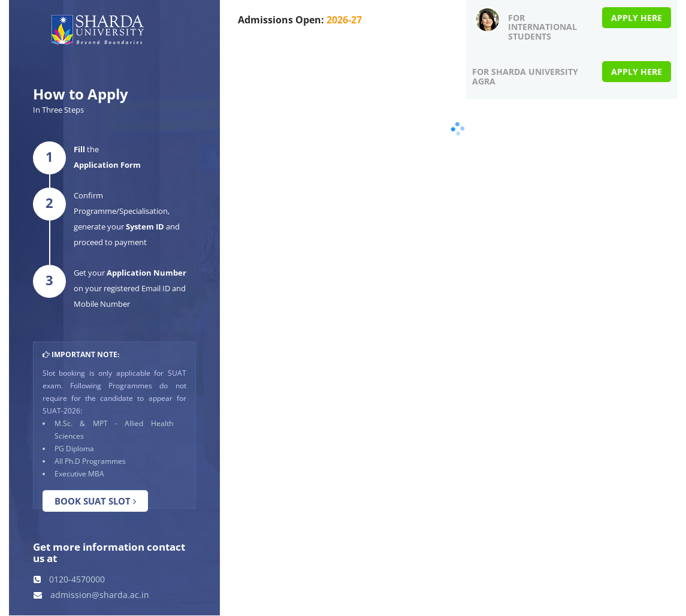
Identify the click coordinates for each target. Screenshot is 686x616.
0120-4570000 (69, 579)
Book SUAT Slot (95, 501)
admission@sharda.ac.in (91, 595)
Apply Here (637, 18)
